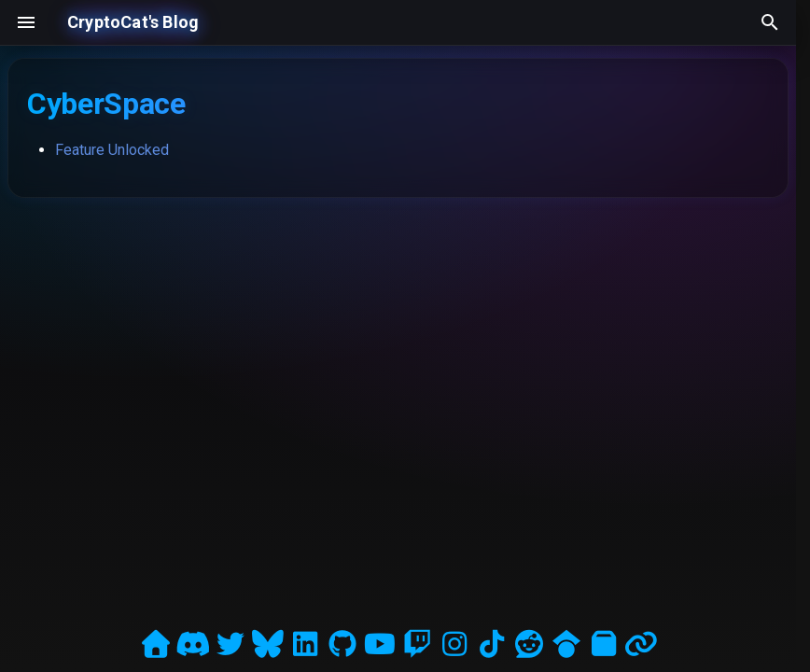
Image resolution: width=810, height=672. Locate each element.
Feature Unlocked (112, 150)
